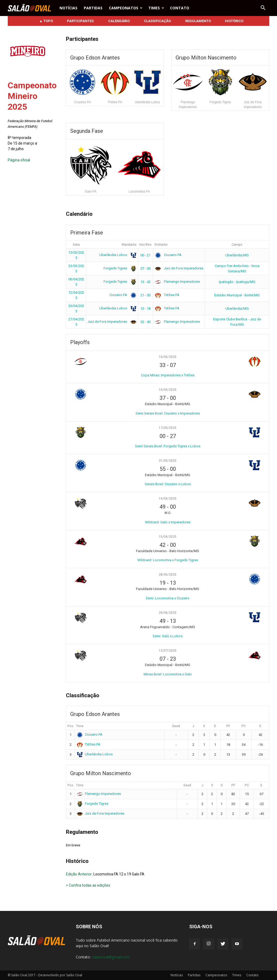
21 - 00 (145, 295)
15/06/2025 (168, 537)
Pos (70, 726)
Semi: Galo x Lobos (168, 636)
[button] (263, 8)
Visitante (161, 245)
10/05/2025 (168, 357)
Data (76, 245)
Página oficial (19, 160)
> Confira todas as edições (88, 885)
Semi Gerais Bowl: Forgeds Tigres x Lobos (168, 446)
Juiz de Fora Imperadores (179, 268)
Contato (180, 8)
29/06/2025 (168, 613)
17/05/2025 (168, 428)
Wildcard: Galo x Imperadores (168, 522)
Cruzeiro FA (168, 255)
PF (228, 726)
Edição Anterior (79, 874)
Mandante (129, 245)
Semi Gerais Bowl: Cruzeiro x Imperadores (168, 413)
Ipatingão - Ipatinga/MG (237, 282)
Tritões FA (167, 295)
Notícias (68, 8)
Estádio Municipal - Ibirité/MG (237, 295)
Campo (237, 245)
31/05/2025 (168, 461)
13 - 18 (145, 308)
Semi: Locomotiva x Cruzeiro (168, 598)
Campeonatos (126, 8)
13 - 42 (145, 282)
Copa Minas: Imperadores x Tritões (168, 375)
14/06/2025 (168, 499)
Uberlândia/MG (237, 255)
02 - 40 (145, 322)
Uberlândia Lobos (117, 255)
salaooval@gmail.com (111, 957)
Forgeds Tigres (119, 268)
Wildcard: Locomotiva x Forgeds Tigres (168, 560)
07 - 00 (145, 268)
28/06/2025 (168, 575)
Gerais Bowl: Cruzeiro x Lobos (168, 484)
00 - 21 (145, 255)
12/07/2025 (168, 651)
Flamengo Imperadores (177, 282)
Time (80, 726)
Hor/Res (145, 245)
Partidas (93, 8)
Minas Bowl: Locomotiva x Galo (168, 674)
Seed (176, 726)
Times (156, 8)
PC (244, 726)
